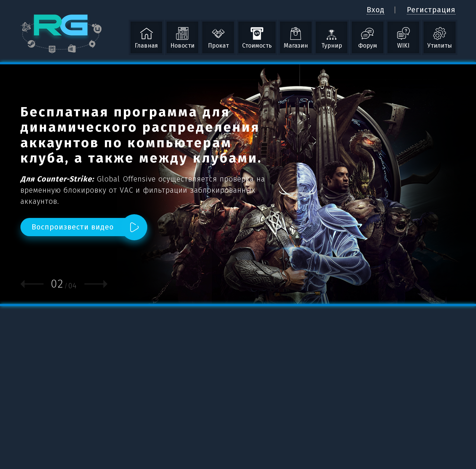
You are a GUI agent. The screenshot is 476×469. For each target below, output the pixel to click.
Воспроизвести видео (73, 227)
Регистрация (431, 10)
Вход (376, 10)
